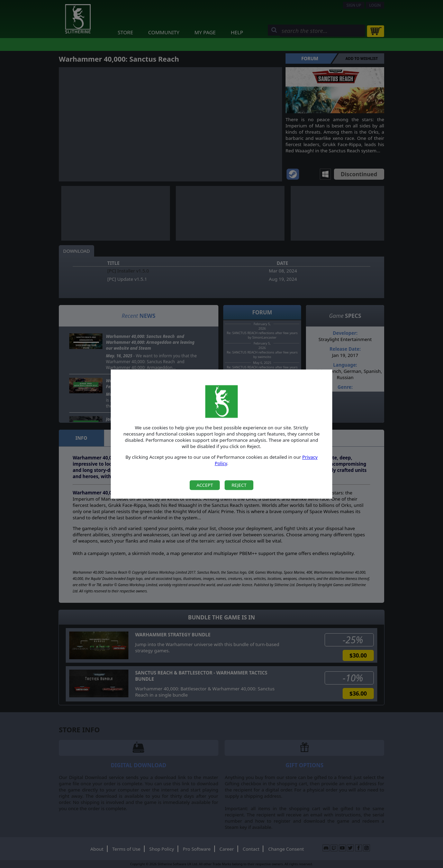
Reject (239, 485)
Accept (205, 485)
